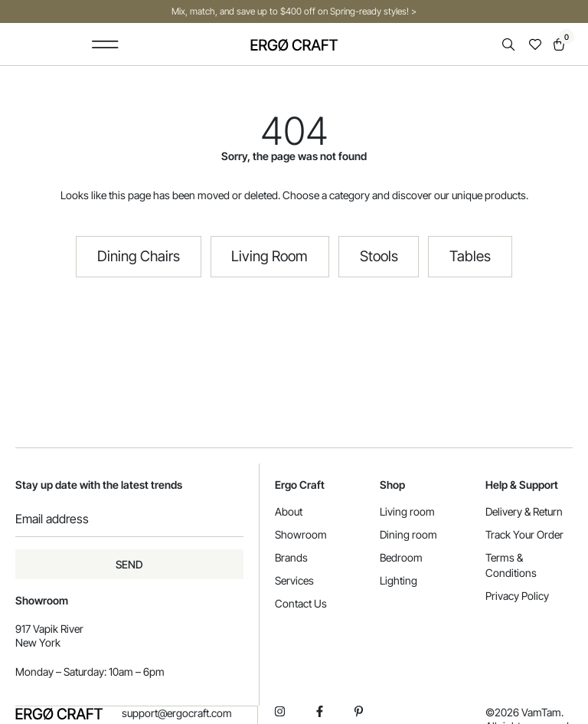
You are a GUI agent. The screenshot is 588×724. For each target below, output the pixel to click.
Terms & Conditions (511, 565)
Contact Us (301, 603)
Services (294, 580)
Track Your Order (524, 534)
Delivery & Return (524, 511)
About (289, 511)
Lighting (399, 580)
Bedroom (401, 557)
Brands (291, 557)
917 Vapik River (49, 629)
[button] (105, 44)
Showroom (301, 534)
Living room (407, 511)
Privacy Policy (517, 596)
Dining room (408, 534)
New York (38, 642)
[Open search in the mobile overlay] (510, 45)
